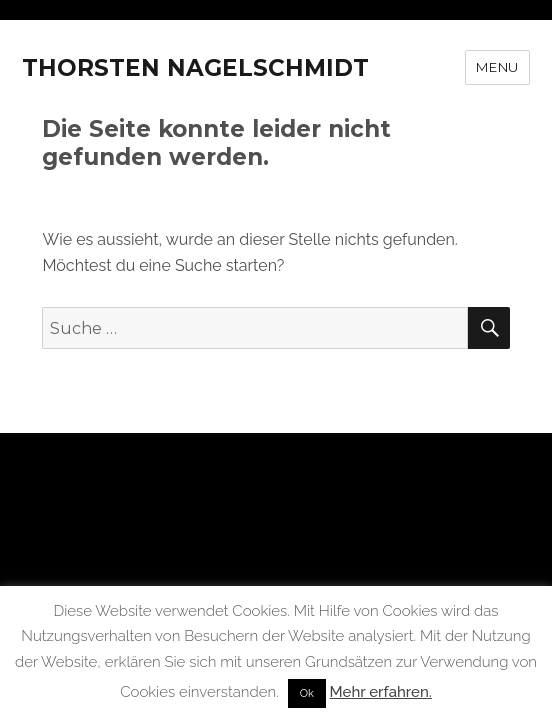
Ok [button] (307, 693)
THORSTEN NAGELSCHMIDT (195, 68)
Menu (497, 67)
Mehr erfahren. (381, 692)
